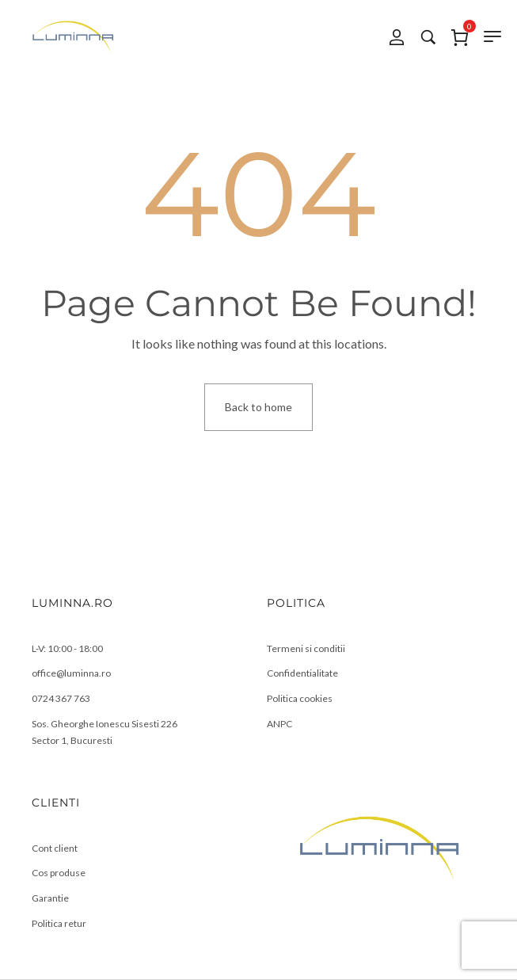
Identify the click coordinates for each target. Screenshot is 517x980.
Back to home (258, 407)
